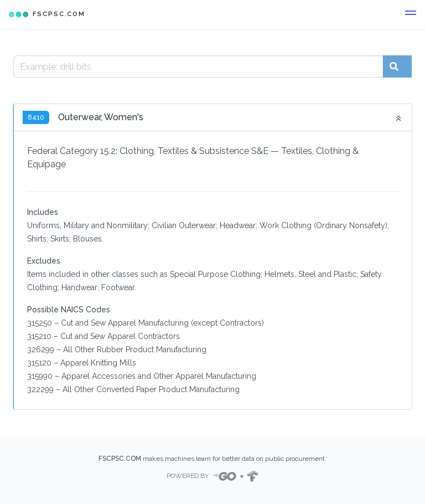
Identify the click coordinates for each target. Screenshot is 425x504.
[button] (411, 14)
